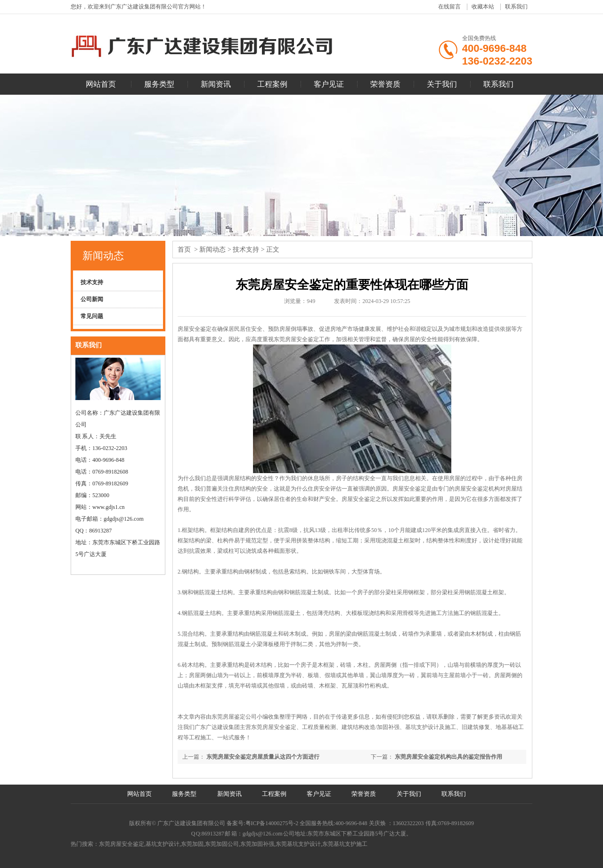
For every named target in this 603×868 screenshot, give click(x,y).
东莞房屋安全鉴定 (296, 339)
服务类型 (159, 84)
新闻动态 (103, 256)
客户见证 (329, 84)
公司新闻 (92, 299)
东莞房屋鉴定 (228, 717)
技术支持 (92, 282)
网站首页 (101, 84)
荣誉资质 (385, 84)
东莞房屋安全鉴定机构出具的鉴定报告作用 (448, 757)
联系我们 (516, 7)
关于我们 (442, 84)
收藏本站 (483, 7)
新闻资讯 (216, 84)
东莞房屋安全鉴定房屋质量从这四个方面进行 (263, 757)
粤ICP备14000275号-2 (273, 823)
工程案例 (272, 84)
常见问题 (92, 316)
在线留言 (449, 7)
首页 (184, 250)
